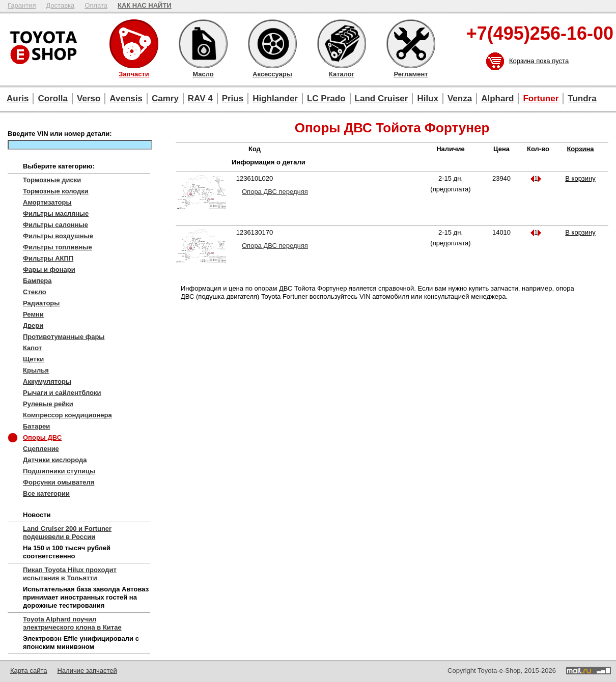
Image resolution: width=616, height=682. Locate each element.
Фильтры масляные (56, 214)
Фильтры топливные (58, 247)
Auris (18, 98)
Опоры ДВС (42, 437)
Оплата (96, 5)
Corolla (53, 98)
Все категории (46, 493)
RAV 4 (200, 98)
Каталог (342, 44)
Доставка (60, 5)
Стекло (35, 292)
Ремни (33, 314)
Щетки (33, 359)
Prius (233, 98)
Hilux (428, 98)
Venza (460, 98)
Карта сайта (29, 671)
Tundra (582, 98)
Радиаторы (41, 303)
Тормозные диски (52, 180)
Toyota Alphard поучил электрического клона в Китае (72, 623)
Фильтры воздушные (58, 236)
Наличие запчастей (87, 671)
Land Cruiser (382, 98)
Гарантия (22, 5)
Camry (165, 98)
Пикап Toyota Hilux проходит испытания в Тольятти (70, 574)
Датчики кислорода (55, 460)
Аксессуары (272, 44)
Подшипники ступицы (59, 471)
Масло (203, 44)
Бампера (37, 281)
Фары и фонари (49, 269)
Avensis (126, 98)
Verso (89, 98)
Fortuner (541, 98)
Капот (32, 348)
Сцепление (41, 449)
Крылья (36, 370)
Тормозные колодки (56, 191)
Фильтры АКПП (48, 258)
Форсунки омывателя (59, 482)
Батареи (36, 426)
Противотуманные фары (64, 337)
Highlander (275, 98)
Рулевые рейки (48, 404)
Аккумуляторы (47, 381)
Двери (33, 325)
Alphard (497, 98)
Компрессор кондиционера (67, 415)
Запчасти (134, 44)
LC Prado (326, 98)
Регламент (411, 44)
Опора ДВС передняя (275, 192)
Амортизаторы (47, 202)
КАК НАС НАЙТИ (145, 5)
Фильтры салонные (55, 225)
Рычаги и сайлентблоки (62, 393)
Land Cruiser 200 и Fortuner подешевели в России (67, 533)
